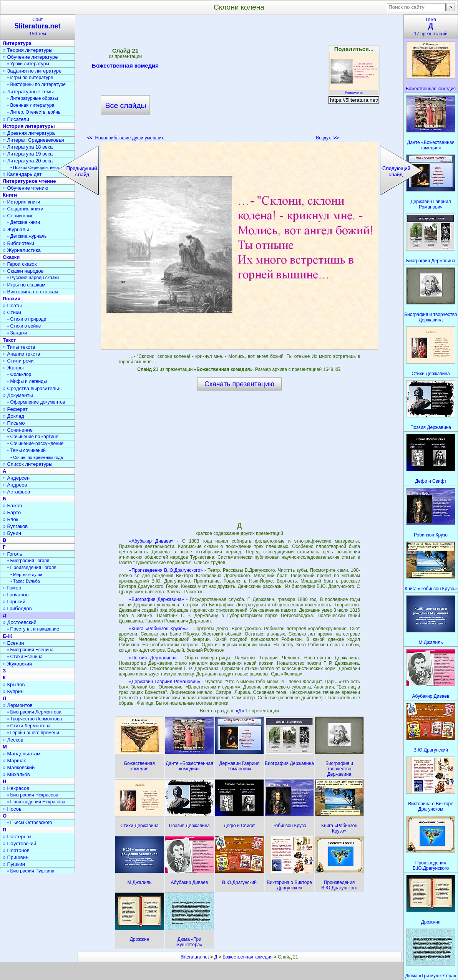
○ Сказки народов (23, 271)
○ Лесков (13, 740)
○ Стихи (12, 312)
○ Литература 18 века (28, 147)
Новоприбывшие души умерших (125, 138)
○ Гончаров (16, 595)
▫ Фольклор (19, 374)
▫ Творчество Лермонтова (35, 719)
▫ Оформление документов (36, 402)
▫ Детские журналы (27, 236)
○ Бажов (12, 506)
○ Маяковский (19, 767)
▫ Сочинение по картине (33, 437)
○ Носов (12, 809)
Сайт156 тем (38, 27)
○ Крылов (14, 685)
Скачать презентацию (239, 384)
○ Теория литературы (27, 50)
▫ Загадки (17, 333)
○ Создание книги (23, 209)
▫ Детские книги (24, 222)
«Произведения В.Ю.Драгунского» (166, 570)
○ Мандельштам (22, 754)
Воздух (327, 138)
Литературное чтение (29, 181)
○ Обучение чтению (26, 188)
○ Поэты (12, 305)
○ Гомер (12, 588)
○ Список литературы (27, 464)
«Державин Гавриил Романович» (165, 682)
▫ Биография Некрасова (33, 795)
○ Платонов (16, 850)
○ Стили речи (18, 361)
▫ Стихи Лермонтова (29, 726)
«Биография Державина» (157, 599)
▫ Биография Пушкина (31, 871)
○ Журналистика (22, 250)
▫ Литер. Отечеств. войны (34, 112)
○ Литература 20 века (28, 161)
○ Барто (12, 512)
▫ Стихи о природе (27, 319)
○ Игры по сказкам (24, 285)
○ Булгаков (15, 526)
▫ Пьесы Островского (30, 823)
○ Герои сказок (20, 264)
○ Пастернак (17, 837)
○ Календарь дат (22, 174)
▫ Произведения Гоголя (32, 568)
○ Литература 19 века (28, 154)
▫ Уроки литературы (28, 64)
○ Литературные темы (28, 92)
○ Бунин (12, 533)
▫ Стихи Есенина (25, 657)
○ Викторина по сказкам (30, 292)
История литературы (29, 126)
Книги (10, 195)
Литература (17, 43)
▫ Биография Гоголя (28, 561)
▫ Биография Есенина (30, 650)
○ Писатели (16, 119)
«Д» (241, 711)
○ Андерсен (16, 478)
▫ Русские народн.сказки (33, 278)
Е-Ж (7, 636)
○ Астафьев (16, 492)
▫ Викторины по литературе (37, 84)
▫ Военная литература (31, 105)
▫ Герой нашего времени (33, 733)
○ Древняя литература (29, 133)
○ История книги (22, 202)
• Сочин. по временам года (37, 457)
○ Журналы (16, 229)
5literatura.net (195, 957)
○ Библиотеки (18, 243)
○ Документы (18, 395)
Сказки (11, 257)
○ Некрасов (16, 788)
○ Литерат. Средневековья (33, 140)
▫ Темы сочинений (27, 450)
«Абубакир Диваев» (151, 541)
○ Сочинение (18, 430)
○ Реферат (15, 409)
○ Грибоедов (17, 608)
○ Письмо (14, 423)
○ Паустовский (19, 843)
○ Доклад (13, 416)
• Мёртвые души (26, 574)
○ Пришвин (16, 857)
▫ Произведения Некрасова (36, 802)
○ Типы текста (19, 347)
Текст (9, 340)
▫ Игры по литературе (30, 78)
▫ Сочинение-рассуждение (35, 444)
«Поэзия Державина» (153, 658)
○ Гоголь (12, 554)
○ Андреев (15, 485)
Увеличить (354, 91)
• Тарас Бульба (25, 581)
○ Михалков (16, 774)
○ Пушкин (14, 864)
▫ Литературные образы (33, 98)
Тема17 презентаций (431, 27)
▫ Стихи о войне (24, 326)
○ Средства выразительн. (32, 388)
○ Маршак (14, 761)
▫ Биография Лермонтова (34, 712)
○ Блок (11, 519)
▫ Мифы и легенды (27, 381)
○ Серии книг (18, 216)
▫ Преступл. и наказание (33, 629)
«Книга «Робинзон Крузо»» (158, 629)
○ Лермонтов (18, 705)
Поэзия (12, 299)
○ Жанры (13, 368)
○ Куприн (13, 691)
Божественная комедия (125, 67)
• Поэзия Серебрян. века (35, 167)
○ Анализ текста (21, 354)
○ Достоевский (20, 622)
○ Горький (14, 602)
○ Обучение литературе (30, 57)
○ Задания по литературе (32, 71)
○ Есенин (13, 643)
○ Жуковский (17, 664)
